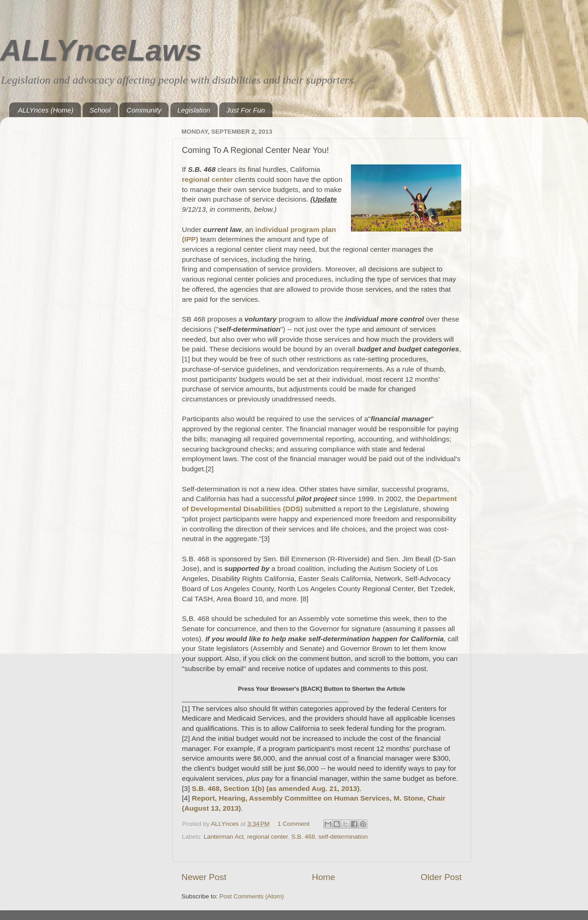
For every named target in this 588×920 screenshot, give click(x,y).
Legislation (194, 110)
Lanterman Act (223, 837)
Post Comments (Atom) (252, 896)
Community (144, 110)
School (100, 110)
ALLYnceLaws (101, 50)
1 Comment (294, 824)
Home (323, 877)
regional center (268, 837)
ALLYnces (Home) (46, 110)
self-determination (343, 837)
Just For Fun (245, 110)
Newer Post (204, 877)
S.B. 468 (303, 837)
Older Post (441, 877)
